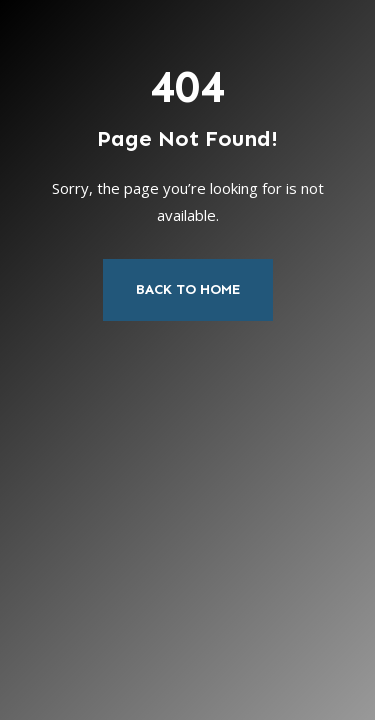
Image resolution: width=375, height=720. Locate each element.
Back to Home (188, 289)
